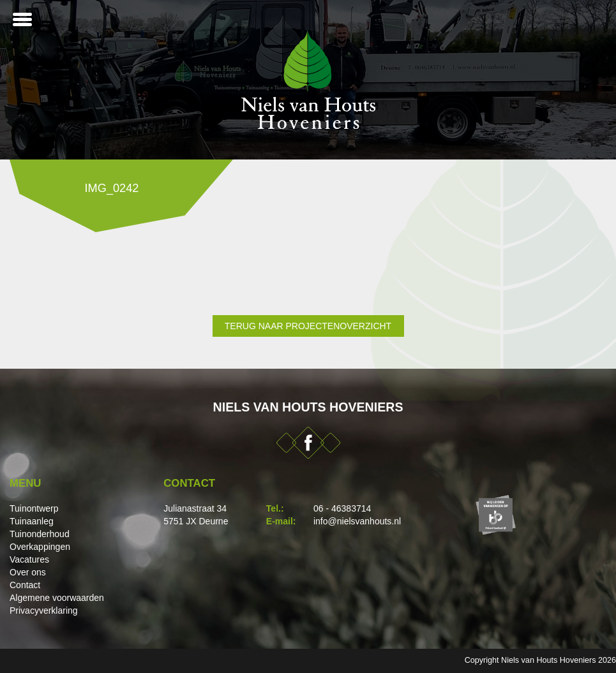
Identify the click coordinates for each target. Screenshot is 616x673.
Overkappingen (40, 547)
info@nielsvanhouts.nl (357, 521)
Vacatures (29, 559)
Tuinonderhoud (40, 534)
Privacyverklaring (44, 610)
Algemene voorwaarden (57, 598)
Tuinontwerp (34, 508)
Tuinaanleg (32, 521)
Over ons (28, 572)
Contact (25, 585)
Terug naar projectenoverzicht (308, 326)
